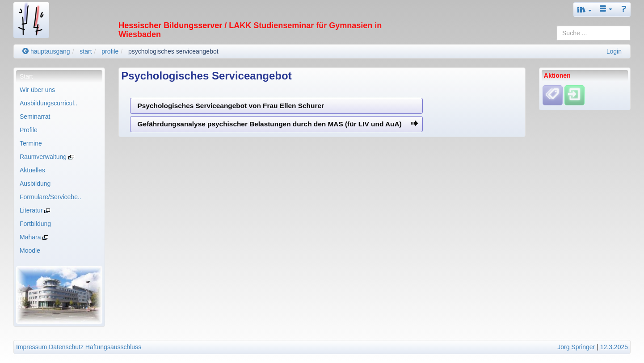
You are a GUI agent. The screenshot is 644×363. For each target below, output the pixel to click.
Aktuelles (32, 170)
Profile (29, 130)
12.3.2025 (614, 347)
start (86, 51)
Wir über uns (37, 90)
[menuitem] (59, 76)
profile (110, 51)
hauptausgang (46, 51)
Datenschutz (66, 347)
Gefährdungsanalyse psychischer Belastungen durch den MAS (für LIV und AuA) (278, 124)
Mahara (34, 237)
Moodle (30, 250)
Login (614, 51)
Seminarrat (35, 117)
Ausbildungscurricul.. (48, 103)
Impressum (32, 347)
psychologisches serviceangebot (173, 51)
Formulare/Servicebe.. (51, 197)
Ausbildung (35, 184)
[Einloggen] (575, 95)
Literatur (35, 210)
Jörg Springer (576, 347)
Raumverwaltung (47, 157)
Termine (31, 143)
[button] (585, 10)
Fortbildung (35, 224)
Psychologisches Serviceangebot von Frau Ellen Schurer (231, 106)
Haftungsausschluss (113, 347)
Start (26, 76)
